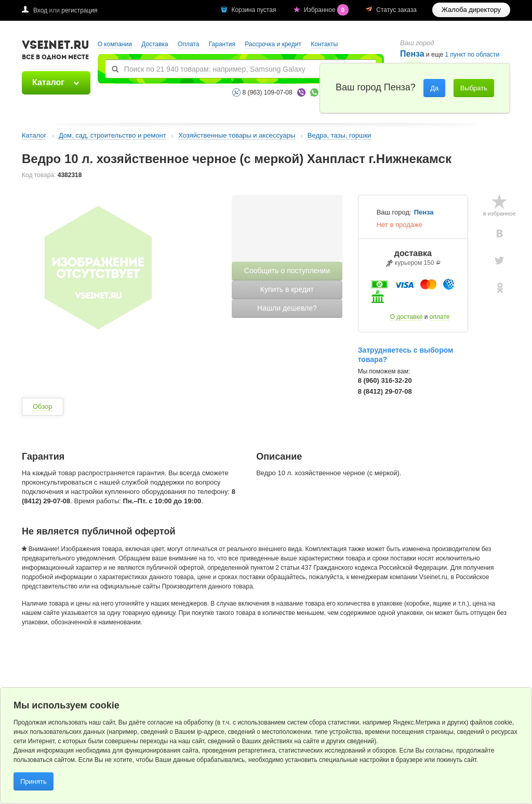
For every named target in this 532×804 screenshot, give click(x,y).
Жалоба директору (471, 10)
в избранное (500, 213)
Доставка (155, 44)
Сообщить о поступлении (287, 271)
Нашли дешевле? (287, 308)
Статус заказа (396, 10)
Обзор (43, 406)
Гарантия (222, 44)
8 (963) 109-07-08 (268, 92)
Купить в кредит (287, 289)
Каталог (48, 82)
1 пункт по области (473, 55)
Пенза (424, 212)
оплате (440, 317)
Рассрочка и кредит (273, 44)
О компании (115, 44)
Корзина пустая (254, 10)
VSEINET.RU (56, 51)
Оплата (188, 44)
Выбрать (474, 88)
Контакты (324, 44)
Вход (40, 10)
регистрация (79, 10)
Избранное (327, 10)
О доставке (407, 317)
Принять (34, 781)
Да (434, 88)
